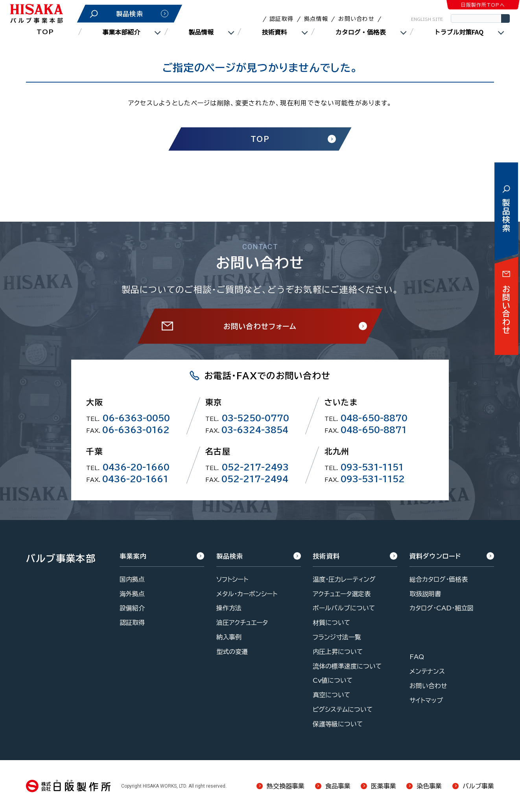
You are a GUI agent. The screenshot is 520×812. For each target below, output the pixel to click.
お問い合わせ (356, 19)
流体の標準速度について (347, 666)
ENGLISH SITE (427, 19)
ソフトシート (232, 579)
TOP (45, 32)
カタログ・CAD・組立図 (442, 608)
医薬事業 (384, 786)
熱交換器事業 (286, 786)
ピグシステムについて (343, 709)
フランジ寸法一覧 (337, 637)
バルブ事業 (478, 786)
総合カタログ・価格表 (439, 579)
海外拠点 (132, 594)
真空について (332, 695)
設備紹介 (132, 608)
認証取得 (281, 19)
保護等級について (338, 724)
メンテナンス (427, 671)
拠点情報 (316, 19)
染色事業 (429, 786)
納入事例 (229, 637)
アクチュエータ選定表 (342, 594)
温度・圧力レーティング (344, 579)
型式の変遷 (232, 652)
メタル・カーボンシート (247, 594)
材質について (332, 623)
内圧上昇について (338, 652)
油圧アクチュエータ (242, 623)
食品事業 (338, 786)
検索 (505, 18)
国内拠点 (132, 579)
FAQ (417, 657)
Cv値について (333, 680)
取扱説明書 (425, 594)
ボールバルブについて (344, 608)
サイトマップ (426, 700)
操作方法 (229, 608)
